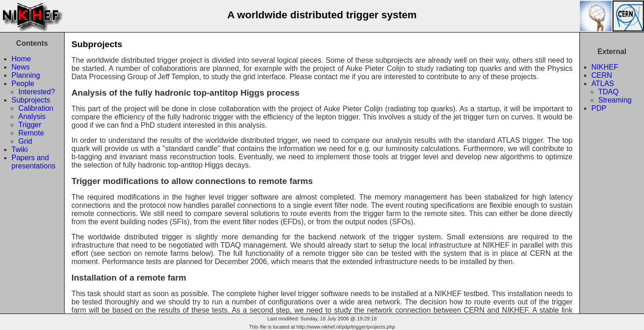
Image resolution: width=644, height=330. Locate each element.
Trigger (30, 125)
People (23, 84)
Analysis (32, 116)
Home (21, 59)
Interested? (37, 92)
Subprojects (31, 100)
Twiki (20, 149)
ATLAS (603, 84)
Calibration (36, 108)
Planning (26, 75)
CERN (602, 75)
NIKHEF (605, 67)
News (21, 67)
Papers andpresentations (33, 162)
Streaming (615, 100)
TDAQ (608, 92)
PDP (599, 108)
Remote (31, 133)
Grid (25, 141)
